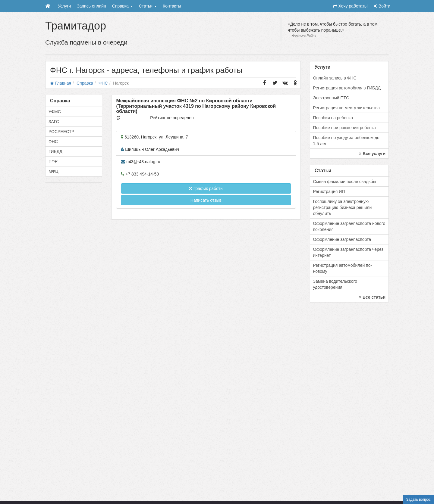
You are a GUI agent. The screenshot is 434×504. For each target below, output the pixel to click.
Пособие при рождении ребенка (344, 128)
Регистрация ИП (329, 191)
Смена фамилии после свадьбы (345, 182)
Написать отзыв (206, 200)
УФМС (55, 112)
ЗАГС (54, 122)
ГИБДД (55, 151)
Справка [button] (123, 6)
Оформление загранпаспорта (342, 239)
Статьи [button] (148, 6)
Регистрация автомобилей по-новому (343, 268)
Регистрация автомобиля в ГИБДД (347, 88)
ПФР (53, 161)
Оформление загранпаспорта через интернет (348, 252)
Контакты (172, 6)
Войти (382, 6)
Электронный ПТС (331, 98)
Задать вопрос (418, 499)
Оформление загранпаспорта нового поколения (349, 226)
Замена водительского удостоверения (335, 284)
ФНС (53, 142)
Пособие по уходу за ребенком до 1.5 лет (346, 141)
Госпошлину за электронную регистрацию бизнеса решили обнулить (343, 207)
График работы (206, 188)
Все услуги (372, 154)
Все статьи (372, 297)
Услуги (64, 6)
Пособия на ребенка (333, 118)
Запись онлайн (91, 6)
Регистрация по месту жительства (347, 108)
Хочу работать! (350, 6)
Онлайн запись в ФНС (335, 78)
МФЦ (53, 171)
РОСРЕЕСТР (61, 132)
